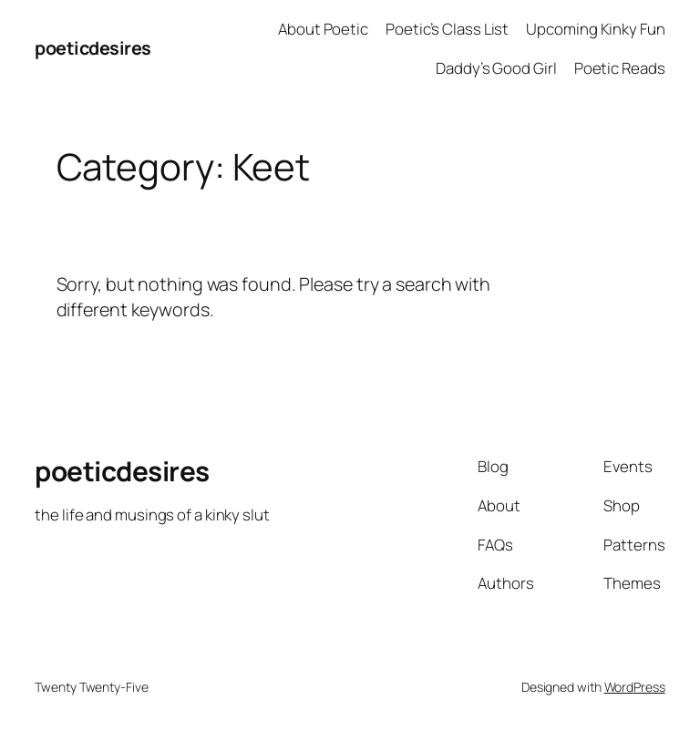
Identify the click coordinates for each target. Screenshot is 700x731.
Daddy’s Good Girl (496, 68)
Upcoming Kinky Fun (595, 29)
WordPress (635, 687)
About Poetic (323, 29)
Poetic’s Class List (447, 29)
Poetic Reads (620, 68)
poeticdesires (93, 48)
